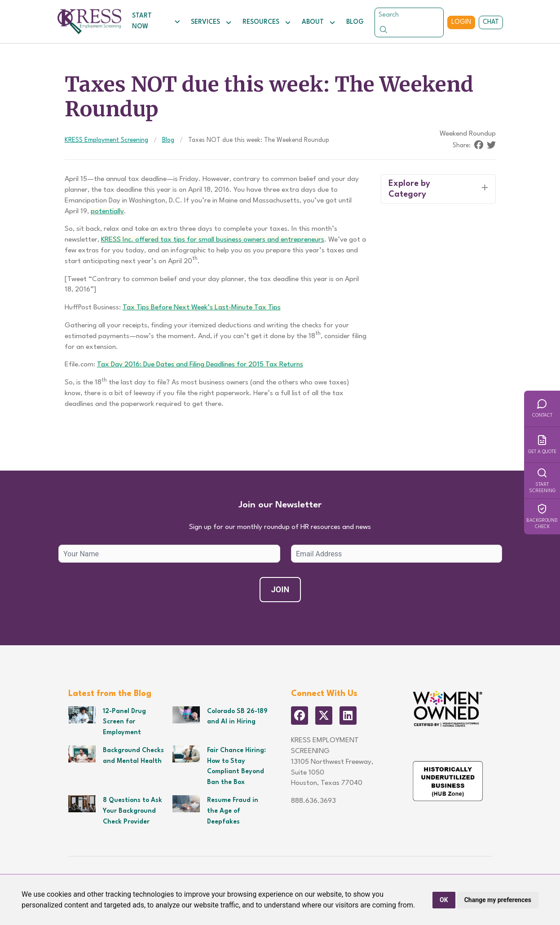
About (319, 22)
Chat (491, 22)
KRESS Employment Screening (106, 140)
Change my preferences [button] (498, 900)
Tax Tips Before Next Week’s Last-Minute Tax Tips (202, 308)
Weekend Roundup (468, 134)
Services (211, 22)
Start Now (156, 21)
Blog (355, 22)
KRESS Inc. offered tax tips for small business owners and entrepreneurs (213, 240)
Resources (267, 22)
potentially (107, 211)
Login (461, 22)
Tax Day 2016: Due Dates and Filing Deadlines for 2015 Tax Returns (200, 365)
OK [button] (444, 900)
